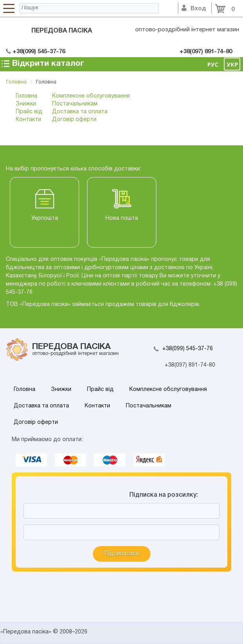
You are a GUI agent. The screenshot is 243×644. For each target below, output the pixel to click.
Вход (194, 9)
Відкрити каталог (42, 64)
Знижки (26, 104)
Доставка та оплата (80, 112)
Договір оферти (74, 120)
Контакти (28, 120)
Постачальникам (75, 104)
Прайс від (29, 112)
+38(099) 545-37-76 (188, 349)
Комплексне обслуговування (91, 96)
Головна (26, 96)
